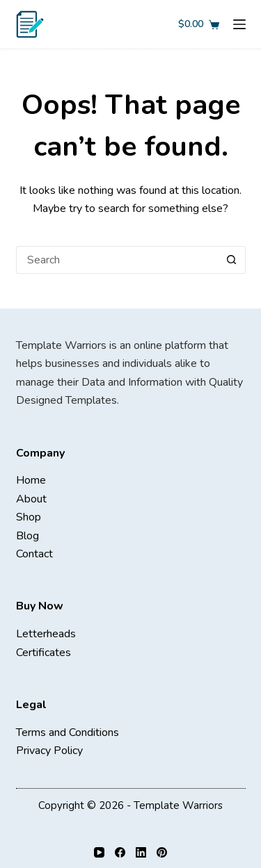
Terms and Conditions (68, 732)
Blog (27, 536)
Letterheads (46, 634)
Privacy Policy (49, 751)
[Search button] (232, 260)
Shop (29, 517)
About (31, 499)
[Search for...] (117, 260)
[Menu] (239, 24)
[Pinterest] (162, 852)
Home (31, 480)
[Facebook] (120, 852)
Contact (34, 554)
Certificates (43, 653)
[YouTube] (99, 852)
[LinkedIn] (141, 852)
